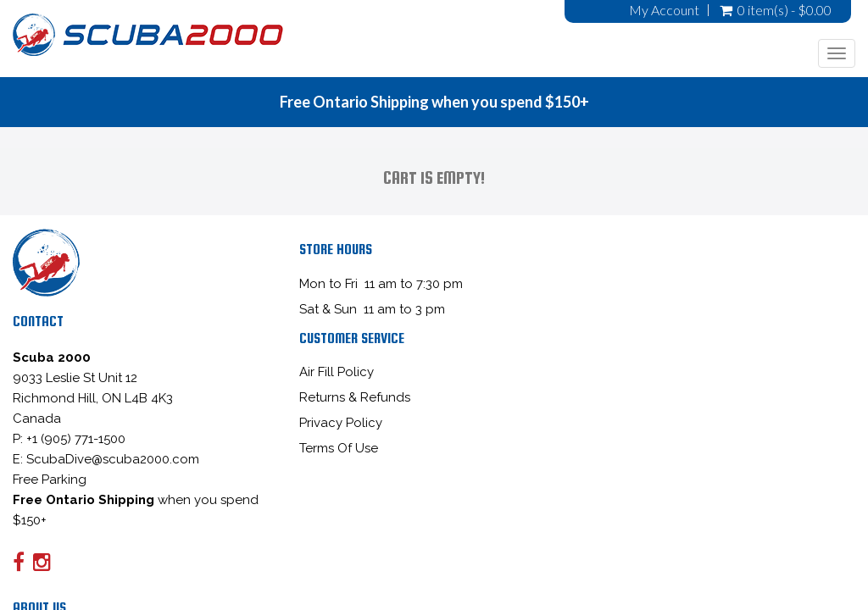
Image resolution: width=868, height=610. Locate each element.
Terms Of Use (339, 448)
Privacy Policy (341, 423)
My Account (664, 10)
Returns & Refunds (355, 397)
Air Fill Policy (337, 372)
